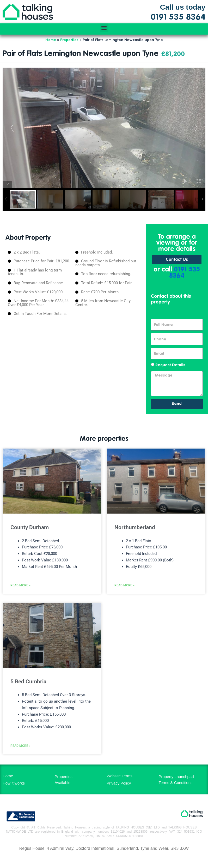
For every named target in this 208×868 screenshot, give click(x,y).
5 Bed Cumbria (28, 682)
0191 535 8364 (185, 273)
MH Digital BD (104, 860)
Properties (69, 40)
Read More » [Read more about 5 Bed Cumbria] (20, 746)
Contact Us (177, 260)
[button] (104, 28)
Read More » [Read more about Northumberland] (124, 585)
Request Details (170, 365)
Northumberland (135, 527)
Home (51, 40)
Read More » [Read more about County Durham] (20, 585)
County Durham (30, 527)
